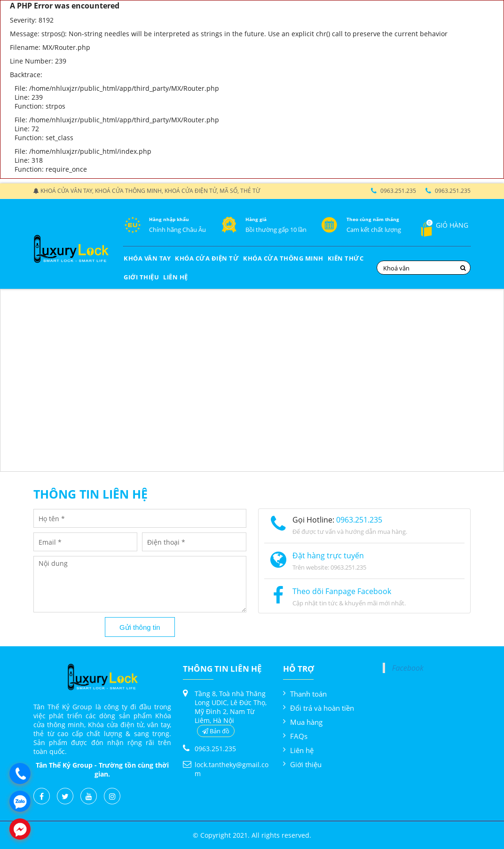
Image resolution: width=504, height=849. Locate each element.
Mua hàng (306, 722)
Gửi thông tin (140, 627)
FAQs (299, 736)
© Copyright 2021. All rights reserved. (252, 835)
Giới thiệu (306, 764)
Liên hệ (302, 750)
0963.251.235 (398, 191)
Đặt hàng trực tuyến (328, 555)
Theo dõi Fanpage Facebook (342, 591)
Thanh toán (308, 694)
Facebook (408, 668)
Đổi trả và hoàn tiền (322, 708)
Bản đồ (216, 731)
